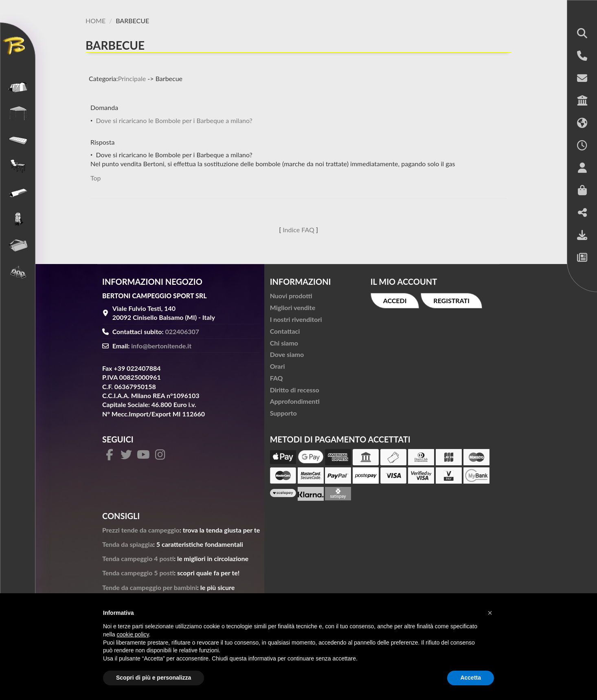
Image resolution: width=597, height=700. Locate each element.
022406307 (182, 331)
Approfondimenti (295, 401)
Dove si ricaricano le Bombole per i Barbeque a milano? (174, 120)
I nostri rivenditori (296, 319)
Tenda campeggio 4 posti (138, 558)
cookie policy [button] (133, 634)
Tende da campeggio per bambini (150, 587)
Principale (132, 78)
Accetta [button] (471, 678)
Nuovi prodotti (291, 296)
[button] (582, 34)
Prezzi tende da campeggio (141, 530)
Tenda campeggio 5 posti (138, 573)
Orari (278, 366)
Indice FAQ (298, 230)
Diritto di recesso (295, 390)
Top (96, 178)
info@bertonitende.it (161, 346)
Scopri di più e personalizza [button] (154, 678)
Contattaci (285, 331)
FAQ (277, 378)
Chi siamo (284, 343)
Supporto (283, 413)
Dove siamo (287, 354)
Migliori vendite (293, 307)
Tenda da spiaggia (128, 544)
